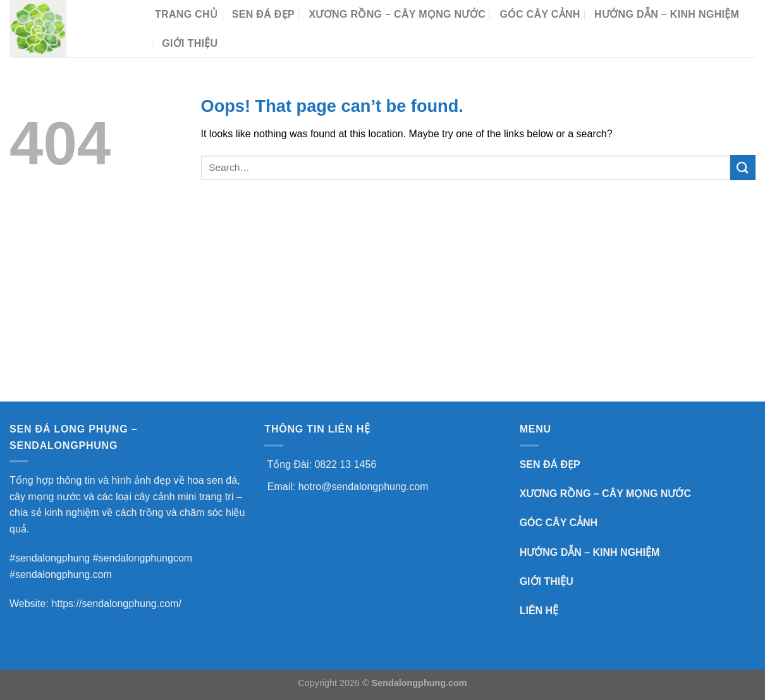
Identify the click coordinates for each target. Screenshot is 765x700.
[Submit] (743, 167)
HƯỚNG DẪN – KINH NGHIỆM (667, 14)
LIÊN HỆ (539, 611)
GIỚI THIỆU (547, 581)
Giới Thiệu (190, 43)
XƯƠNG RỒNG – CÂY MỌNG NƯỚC (397, 14)
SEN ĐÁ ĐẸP (263, 14)
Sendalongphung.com (419, 683)
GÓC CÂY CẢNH (540, 14)
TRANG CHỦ (186, 14)
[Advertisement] (382, 307)
